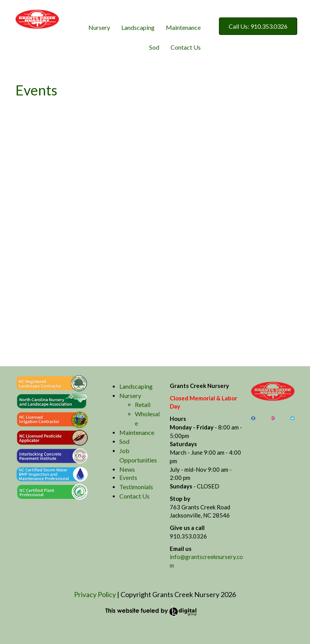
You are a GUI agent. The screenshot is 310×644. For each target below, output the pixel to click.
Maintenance (183, 27)
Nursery (99, 27)
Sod (154, 47)
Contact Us (186, 47)
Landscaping (138, 27)
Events (128, 478)
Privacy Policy (95, 594)
